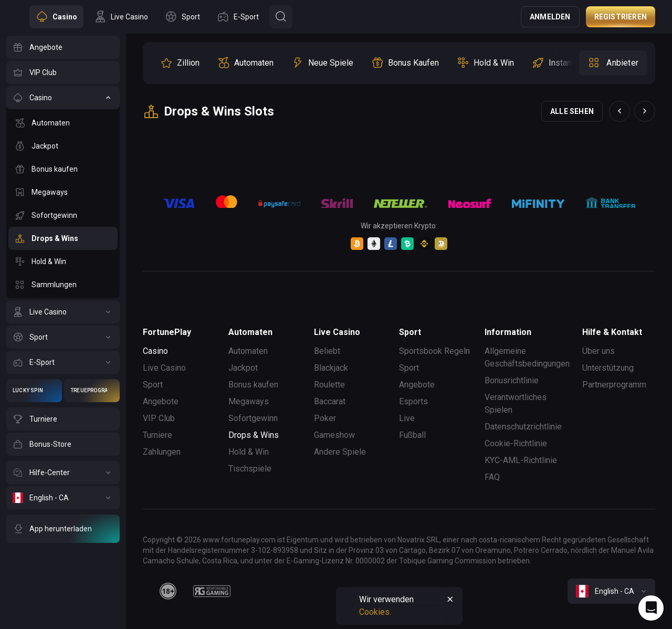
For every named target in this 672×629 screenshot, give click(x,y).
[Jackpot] (63, 146)
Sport (153, 385)
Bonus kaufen (253, 385)
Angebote (161, 401)
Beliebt (327, 351)
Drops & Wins (254, 435)
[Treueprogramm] (92, 391)
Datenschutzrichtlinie (523, 427)
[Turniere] (63, 419)
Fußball (412, 435)
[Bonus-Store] (63, 444)
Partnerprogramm (614, 385)
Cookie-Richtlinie (516, 443)
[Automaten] (63, 123)
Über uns (598, 351)
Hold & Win (249, 452)
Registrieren (621, 17)
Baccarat (330, 401)
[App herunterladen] (63, 529)
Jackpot (243, 368)
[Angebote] (63, 47)
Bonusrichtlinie (512, 380)
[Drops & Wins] (63, 238)
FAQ (492, 477)
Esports (413, 401)
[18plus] (168, 591)
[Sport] (63, 337)
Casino (155, 351)
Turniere (157, 435)
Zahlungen (162, 452)
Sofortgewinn (253, 418)
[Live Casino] (63, 312)
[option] (180, 63)
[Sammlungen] (63, 285)
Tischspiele (250, 469)
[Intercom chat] (651, 608)
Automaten (248, 351)
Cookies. (375, 612)
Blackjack (331, 368)
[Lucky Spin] (34, 391)
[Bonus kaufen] (63, 169)
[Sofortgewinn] (63, 215)
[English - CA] (63, 498)
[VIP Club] (63, 72)
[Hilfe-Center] (63, 473)
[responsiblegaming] (212, 591)
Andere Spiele (340, 452)
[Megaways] (63, 192)
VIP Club (159, 418)
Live (407, 418)
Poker (325, 418)
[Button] (281, 17)
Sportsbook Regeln (434, 351)
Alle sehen (572, 111)
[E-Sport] (63, 362)
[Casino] (63, 98)
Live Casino (164, 368)
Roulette (329, 385)
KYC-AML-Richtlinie (521, 460)
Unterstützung (608, 368)
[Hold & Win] (63, 261)
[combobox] (611, 591)
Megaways (249, 401)
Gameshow (334, 435)
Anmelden (550, 17)
